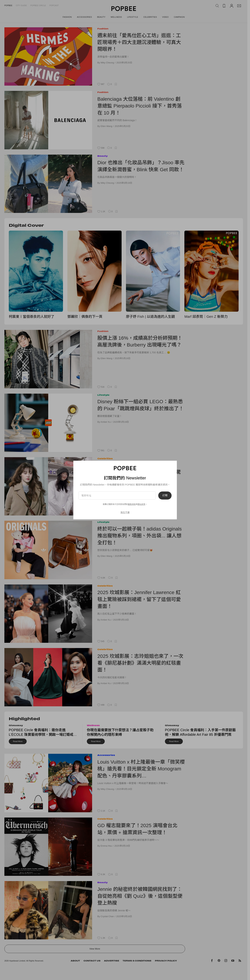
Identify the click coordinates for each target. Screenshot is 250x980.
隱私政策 (141, 504)
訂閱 (165, 496)
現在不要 (125, 512)
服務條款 (132, 504)
